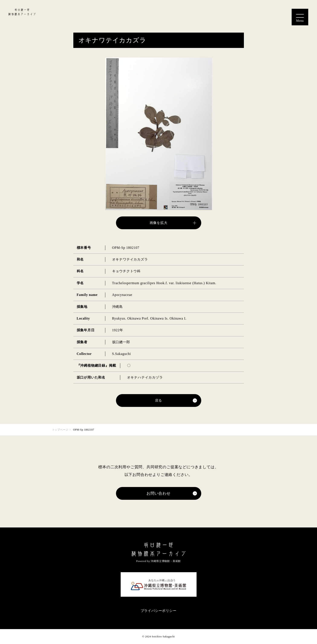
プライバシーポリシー (159, 611)
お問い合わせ (158, 493)
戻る (159, 400)
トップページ (60, 430)
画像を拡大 (159, 223)
